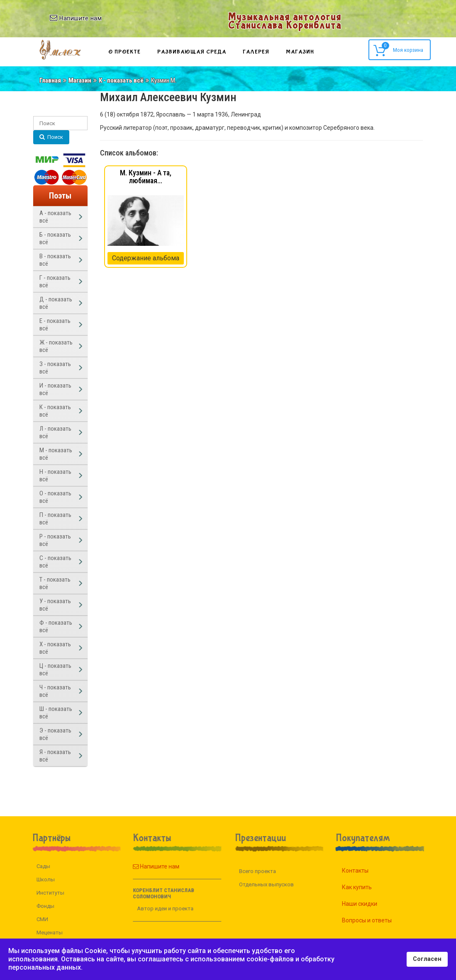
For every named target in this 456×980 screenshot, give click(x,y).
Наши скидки (369, 904)
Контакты (365, 871)
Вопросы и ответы (377, 920)
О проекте (124, 52)
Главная (50, 80)
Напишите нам (146, 866)
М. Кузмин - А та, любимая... (146, 177)
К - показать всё (121, 80)
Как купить (367, 887)
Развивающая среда (192, 52)
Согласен (427, 959)
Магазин (300, 52)
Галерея (256, 52)
